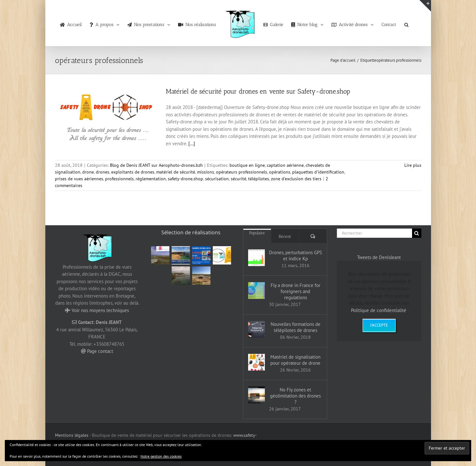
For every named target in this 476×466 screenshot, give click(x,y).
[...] (192, 143)
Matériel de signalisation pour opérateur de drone (295, 360)
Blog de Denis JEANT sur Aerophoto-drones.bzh (156, 165)
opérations (280, 172)
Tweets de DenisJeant (379, 257)
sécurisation (217, 179)
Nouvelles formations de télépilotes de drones (296, 327)
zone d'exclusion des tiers (296, 179)
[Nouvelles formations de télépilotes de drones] (256, 329)
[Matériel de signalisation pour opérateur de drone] (256, 362)
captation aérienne (285, 165)
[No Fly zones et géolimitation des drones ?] (256, 395)
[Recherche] (417, 233)
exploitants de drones (133, 172)
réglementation (151, 179)
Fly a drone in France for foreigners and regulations (296, 291)
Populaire (257, 233)
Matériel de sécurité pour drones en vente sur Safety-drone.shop (258, 91)
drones (103, 172)
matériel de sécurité (176, 172)
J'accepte (379, 325)
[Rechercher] (374, 233)
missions (206, 172)
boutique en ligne (247, 165)
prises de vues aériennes (79, 179)
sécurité (238, 179)
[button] (406, 23)
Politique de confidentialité (379, 310)
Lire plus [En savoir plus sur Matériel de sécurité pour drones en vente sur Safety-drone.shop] (413, 165)
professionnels (119, 179)
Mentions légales (72, 435)
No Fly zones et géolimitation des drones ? (295, 396)
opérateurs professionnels (242, 172)
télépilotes (259, 179)
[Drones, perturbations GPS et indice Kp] (256, 258)
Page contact (100, 351)
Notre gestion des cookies (161, 456)
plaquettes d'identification (318, 172)
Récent (285, 236)
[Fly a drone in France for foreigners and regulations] (256, 291)
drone (88, 172)
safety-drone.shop (185, 179)
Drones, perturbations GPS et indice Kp (296, 255)
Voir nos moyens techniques (100, 310)
